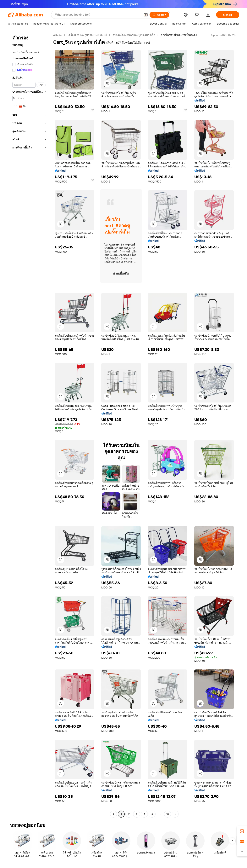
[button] (146, 15)
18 (167, 814)
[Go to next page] (175, 814)
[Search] (159, 15)
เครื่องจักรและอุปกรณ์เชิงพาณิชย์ (87, 35)
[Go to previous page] (113, 814)
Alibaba (58, 35)
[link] (242, 831)
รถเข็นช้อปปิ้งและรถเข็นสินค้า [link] (179, 35)
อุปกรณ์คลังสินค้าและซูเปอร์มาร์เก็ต (134, 35)
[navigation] (29, 425)
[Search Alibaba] (98, 15)
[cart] (197, 15)
